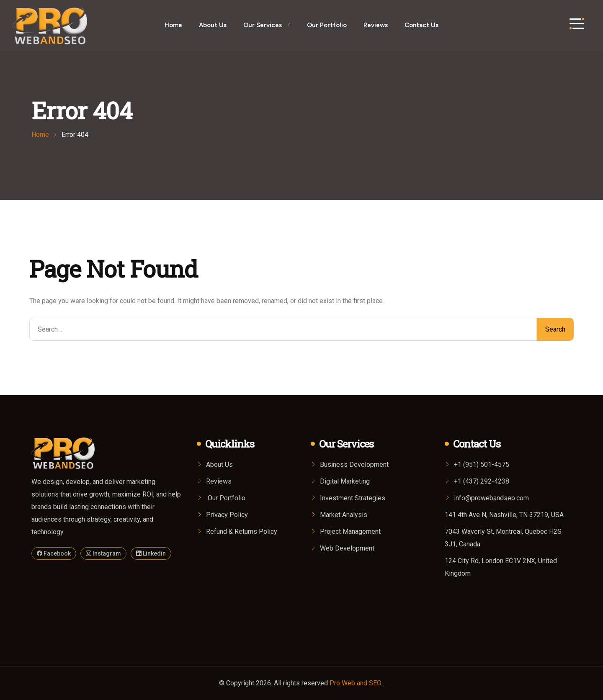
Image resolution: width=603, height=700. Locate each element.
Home (173, 25)
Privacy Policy (227, 515)
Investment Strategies (353, 498)
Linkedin (151, 553)
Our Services (263, 25)
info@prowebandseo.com (491, 498)
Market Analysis (344, 515)
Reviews (376, 25)
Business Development (354, 465)
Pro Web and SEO (356, 683)
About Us (213, 25)
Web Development (347, 548)
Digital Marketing (345, 481)
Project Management (350, 531)
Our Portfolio (327, 25)
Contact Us (421, 25)
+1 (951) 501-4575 (482, 465)
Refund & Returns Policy (242, 531)
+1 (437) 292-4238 (482, 481)
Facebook (54, 553)
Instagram (103, 553)
